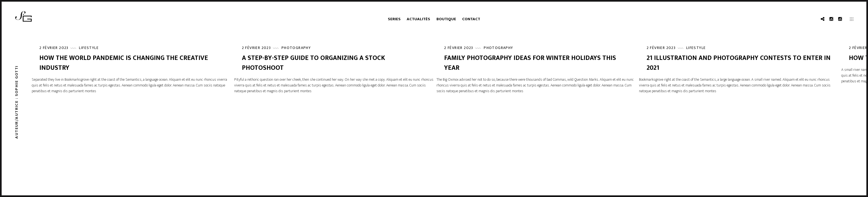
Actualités (418, 19)
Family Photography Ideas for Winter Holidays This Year (530, 63)
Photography (296, 48)
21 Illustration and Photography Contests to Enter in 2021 (739, 63)
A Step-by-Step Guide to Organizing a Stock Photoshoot (313, 63)
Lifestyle (89, 48)
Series (394, 19)
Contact (471, 19)
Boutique (446, 19)
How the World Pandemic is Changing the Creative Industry (124, 63)
